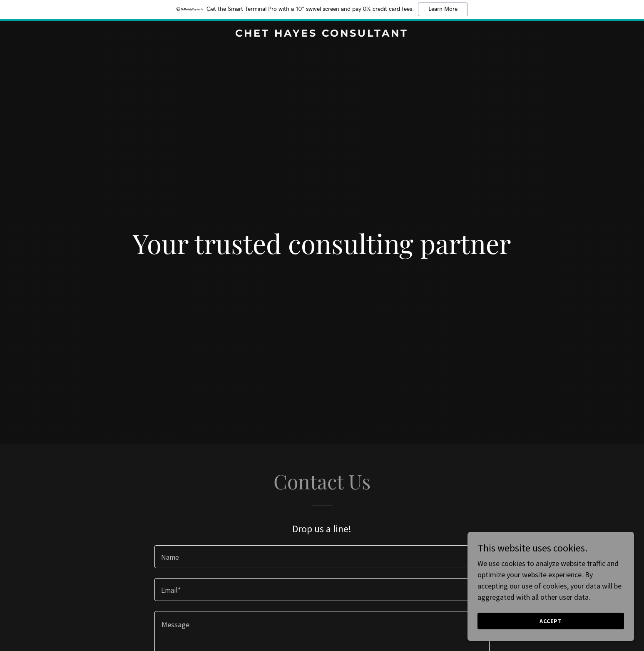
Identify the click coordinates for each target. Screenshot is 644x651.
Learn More (443, 9)
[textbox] (322, 557)
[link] (322, 34)
